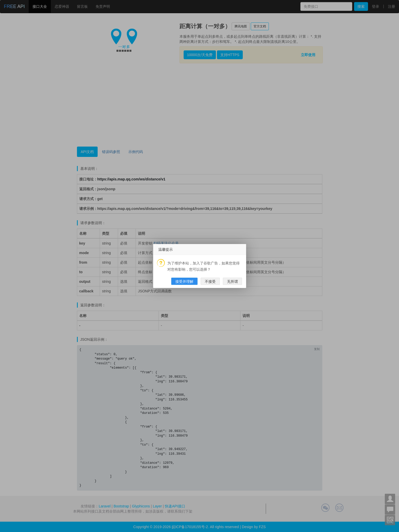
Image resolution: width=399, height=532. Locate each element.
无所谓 (232, 282)
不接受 (210, 282)
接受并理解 (184, 282)
